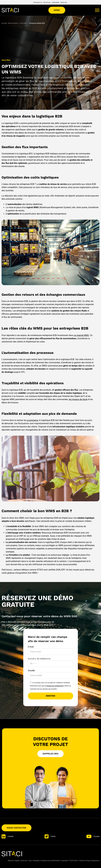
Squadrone (96, 861)
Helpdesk (55, 2)
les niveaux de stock (78, 399)
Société (51, 673)
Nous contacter (17, 828)
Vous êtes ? (24, 23)
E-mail (51, 649)
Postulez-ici (38, 2)
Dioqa (87, 861)
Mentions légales (14, 861)
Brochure (47, 2)
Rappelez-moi (50, 754)
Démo (57, 10)
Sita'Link (64, 2)
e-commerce (32, 420)
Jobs (30, 861)
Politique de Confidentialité (55, 686)
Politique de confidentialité (50, 861)
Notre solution (13, 23)
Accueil (4, 23)
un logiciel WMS (81, 335)
